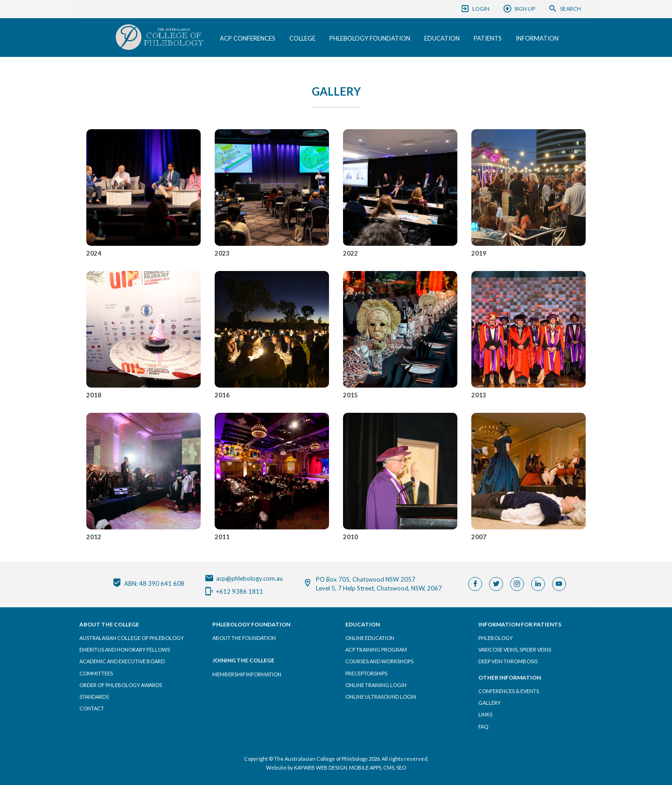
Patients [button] (488, 38)
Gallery (490, 703)
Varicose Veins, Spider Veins (515, 650)
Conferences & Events (509, 691)
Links (485, 714)
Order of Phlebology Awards (121, 685)
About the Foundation (244, 638)
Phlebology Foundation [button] (370, 38)
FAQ (483, 726)
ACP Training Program (376, 650)
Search (565, 9)
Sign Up (519, 9)
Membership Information (247, 674)
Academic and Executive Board (122, 661)
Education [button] (442, 38)
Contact (92, 708)
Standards (94, 697)
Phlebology (496, 638)
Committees (96, 673)
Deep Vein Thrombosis (508, 661)
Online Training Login (376, 685)
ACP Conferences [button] (248, 38)
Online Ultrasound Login (381, 697)
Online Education (370, 638)
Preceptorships (366, 673)
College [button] (302, 38)
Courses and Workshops (379, 661)
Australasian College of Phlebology (132, 638)
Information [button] (537, 38)
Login (475, 9)
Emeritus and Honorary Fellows (125, 650)
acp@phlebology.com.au (244, 577)
